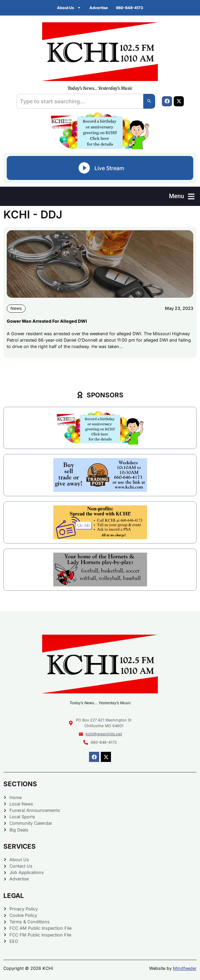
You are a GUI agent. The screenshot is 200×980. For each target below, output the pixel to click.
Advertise (99, 8)
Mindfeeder (185, 968)
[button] (182, 196)
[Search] (149, 101)
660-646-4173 (130, 8)
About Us (69, 8)
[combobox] (80, 101)
